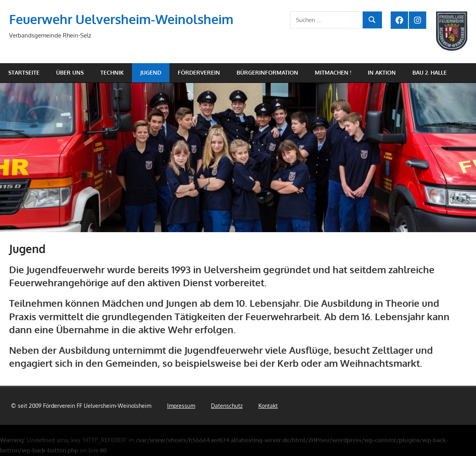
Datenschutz (227, 406)
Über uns (70, 72)
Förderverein (199, 72)
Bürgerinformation (267, 72)
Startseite (24, 72)
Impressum (181, 406)
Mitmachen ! (333, 72)
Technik (112, 72)
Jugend (151, 72)
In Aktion (382, 72)
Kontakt (268, 406)
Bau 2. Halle (430, 72)
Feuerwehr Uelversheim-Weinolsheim (121, 19)
